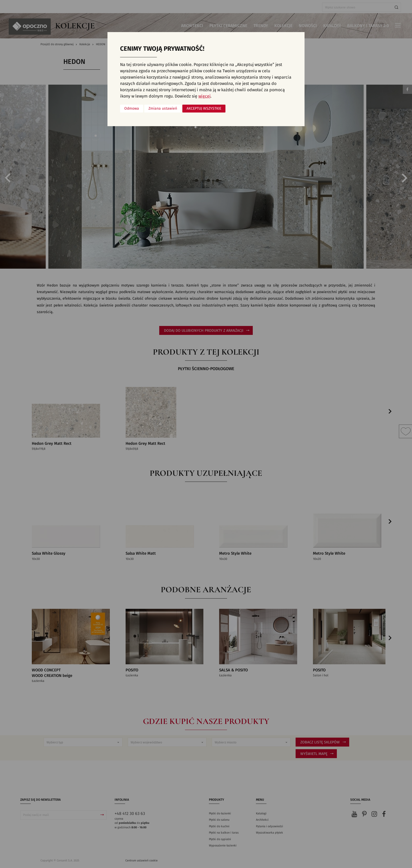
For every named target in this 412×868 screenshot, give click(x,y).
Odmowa (132, 109)
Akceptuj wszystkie (204, 109)
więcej (204, 96)
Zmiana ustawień (163, 109)
